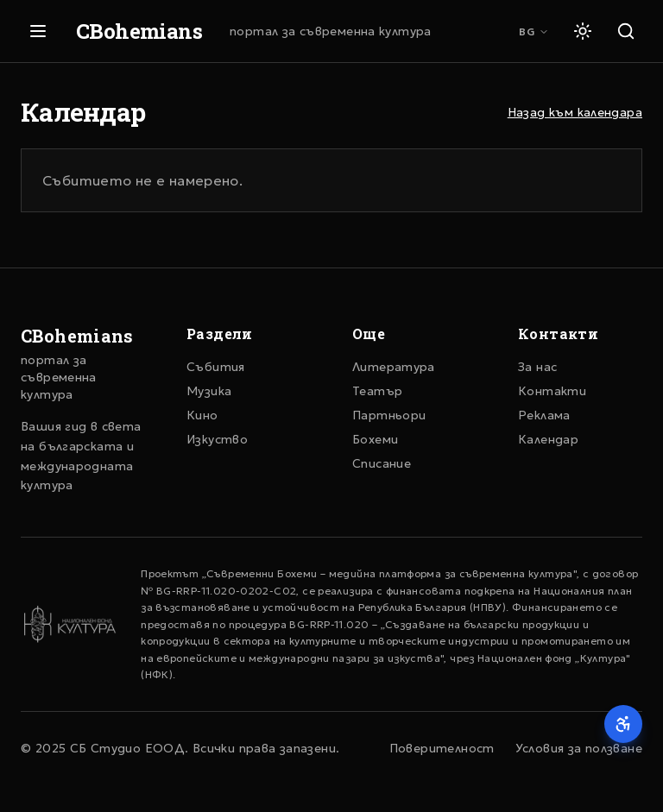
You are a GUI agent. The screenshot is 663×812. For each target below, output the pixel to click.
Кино (202, 415)
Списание (382, 463)
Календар (548, 439)
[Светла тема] (583, 31)
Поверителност (442, 748)
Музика (209, 391)
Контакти (552, 391)
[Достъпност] (623, 724)
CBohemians (139, 31)
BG (534, 31)
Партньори (389, 415)
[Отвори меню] (38, 31)
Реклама (544, 415)
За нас (537, 367)
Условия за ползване (579, 748)
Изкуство (217, 439)
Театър (377, 391)
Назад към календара (575, 112)
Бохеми (375, 439)
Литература (394, 367)
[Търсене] (626, 31)
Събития (216, 367)
